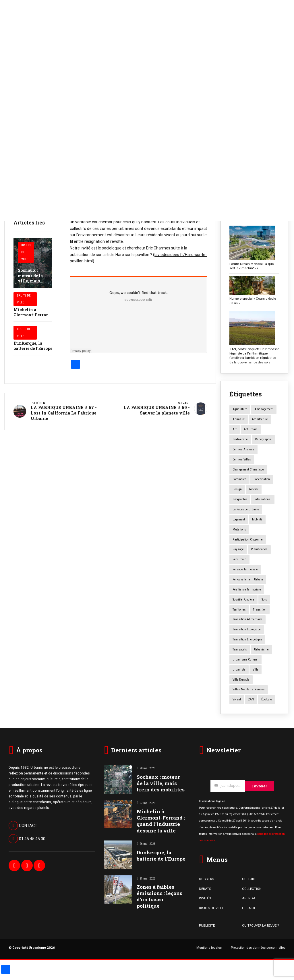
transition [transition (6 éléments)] (260, 610)
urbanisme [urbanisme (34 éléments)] (261, 649)
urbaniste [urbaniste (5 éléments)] (239, 670)
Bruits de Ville (26, 252)
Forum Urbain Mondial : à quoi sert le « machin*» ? (252, 266)
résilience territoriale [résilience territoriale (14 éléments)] (247, 589)
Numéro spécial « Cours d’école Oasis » (253, 301)
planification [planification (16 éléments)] (259, 549)
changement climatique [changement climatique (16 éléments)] (248, 469)
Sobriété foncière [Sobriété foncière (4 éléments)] (243, 600)
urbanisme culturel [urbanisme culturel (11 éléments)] (245, 660)
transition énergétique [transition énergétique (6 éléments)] (247, 639)
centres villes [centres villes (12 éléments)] (242, 459)
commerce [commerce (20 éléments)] (239, 479)
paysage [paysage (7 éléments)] (238, 549)
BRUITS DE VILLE (211, 908)
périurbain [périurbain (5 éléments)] (239, 559)
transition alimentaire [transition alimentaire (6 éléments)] (247, 619)
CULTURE (249, 879)
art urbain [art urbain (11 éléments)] (251, 429)
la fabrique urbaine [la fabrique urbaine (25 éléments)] (246, 509)
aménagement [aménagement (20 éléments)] (264, 409)
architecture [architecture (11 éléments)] (260, 419)
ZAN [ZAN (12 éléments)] (251, 699)
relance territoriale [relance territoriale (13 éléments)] (245, 569)
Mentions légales (209, 948)
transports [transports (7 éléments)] (240, 649)
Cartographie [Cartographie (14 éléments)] (263, 439)
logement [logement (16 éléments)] (239, 519)
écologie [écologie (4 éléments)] (267, 699)
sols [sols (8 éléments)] (264, 600)
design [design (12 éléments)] (237, 489)
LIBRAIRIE (249, 908)
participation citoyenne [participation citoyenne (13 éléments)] (248, 540)
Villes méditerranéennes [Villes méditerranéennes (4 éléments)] (249, 689)
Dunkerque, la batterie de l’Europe (33, 346)
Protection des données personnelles (258, 948)
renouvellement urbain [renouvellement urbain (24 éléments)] (248, 579)
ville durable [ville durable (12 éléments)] (241, 680)
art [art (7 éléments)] (235, 429)
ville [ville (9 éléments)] (256, 670)
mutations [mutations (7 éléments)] (239, 529)
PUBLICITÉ (207, 925)
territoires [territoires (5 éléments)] (239, 610)
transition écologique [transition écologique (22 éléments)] (247, 629)
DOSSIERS (206, 879)
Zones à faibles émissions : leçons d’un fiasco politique (159, 896)
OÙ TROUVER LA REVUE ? (260, 925)
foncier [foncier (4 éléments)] (254, 489)
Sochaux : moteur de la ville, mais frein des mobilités (30, 281)
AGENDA (249, 898)
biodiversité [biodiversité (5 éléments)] (240, 439)
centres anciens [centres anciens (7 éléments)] (243, 449)
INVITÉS (205, 898)
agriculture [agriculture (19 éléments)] (240, 409)
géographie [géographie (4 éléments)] (240, 499)
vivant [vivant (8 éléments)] (237, 699)
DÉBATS (205, 889)
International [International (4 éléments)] (263, 499)
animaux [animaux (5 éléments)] (239, 419)
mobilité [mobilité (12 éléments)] (257, 519)
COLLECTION (252, 889)
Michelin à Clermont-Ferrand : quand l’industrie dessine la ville (161, 821)
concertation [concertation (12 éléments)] (262, 479)
